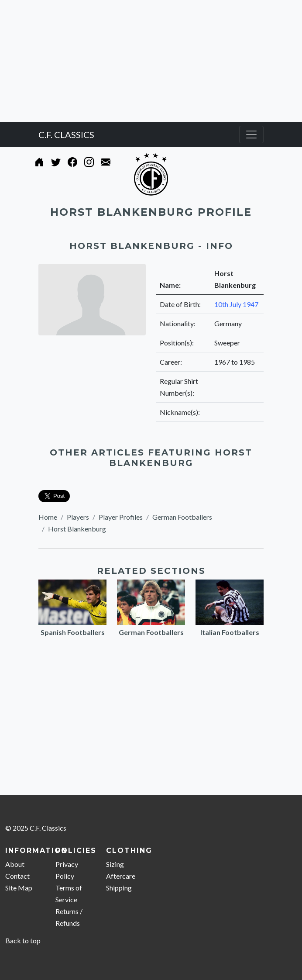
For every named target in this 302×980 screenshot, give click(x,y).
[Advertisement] (151, 61)
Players (78, 517)
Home (48, 517)
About (15, 864)
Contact (17, 876)
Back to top (23, 940)
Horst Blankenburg (77, 529)
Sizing (115, 864)
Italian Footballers (230, 632)
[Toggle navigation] (251, 135)
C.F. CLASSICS (66, 135)
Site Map (19, 888)
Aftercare (121, 876)
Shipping (119, 888)
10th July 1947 (236, 304)
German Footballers (182, 517)
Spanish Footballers (73, 632)
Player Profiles (121, 517)
